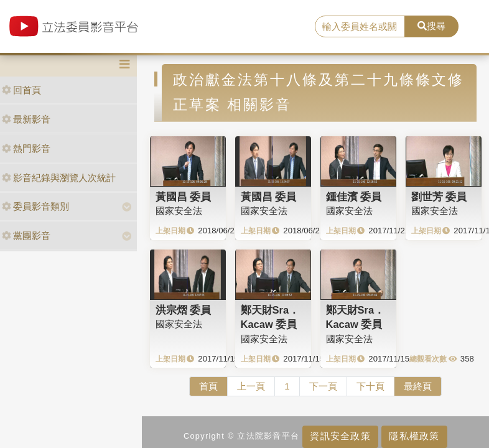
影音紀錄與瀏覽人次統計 (59, 178)
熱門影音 (26, 148)
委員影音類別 (35, 206)
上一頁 (251, 386)
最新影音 (26, 119)
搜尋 (431, 26)
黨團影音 (26, 236)
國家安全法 (179, 211)
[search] (360, 27)
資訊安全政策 (340, 436)
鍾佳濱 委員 (354, 197)
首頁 (208, 386)
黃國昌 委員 (184, 197)
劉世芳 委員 (439, 197)
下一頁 (323, 386)
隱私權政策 (414, 436)
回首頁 (21, 90)
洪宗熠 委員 (184, 310)
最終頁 (418, 386)
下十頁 (370, 386)
